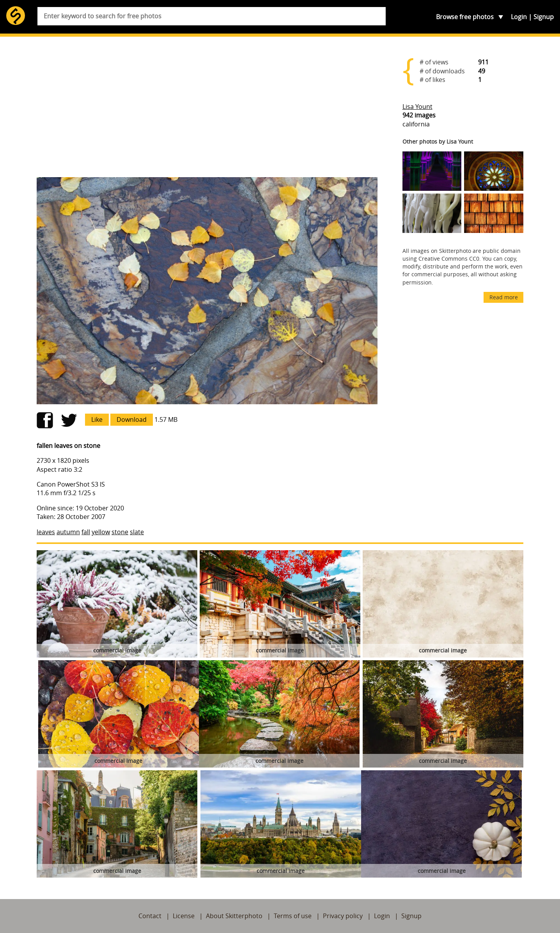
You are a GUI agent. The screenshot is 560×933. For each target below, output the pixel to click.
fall (86, 532)
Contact (150, 916)
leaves (46, 532)
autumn (68, 532)
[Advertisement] (207, 110)
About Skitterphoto (234, 916)
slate (137, 532)
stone (120, 532)
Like (97, 419)
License (184, 916)
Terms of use (293, 916)
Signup (544, 17)
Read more (504, 297)
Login (519, 17)
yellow (101, 532)
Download (132, 419)
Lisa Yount (417, 107)
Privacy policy (343, 916)
